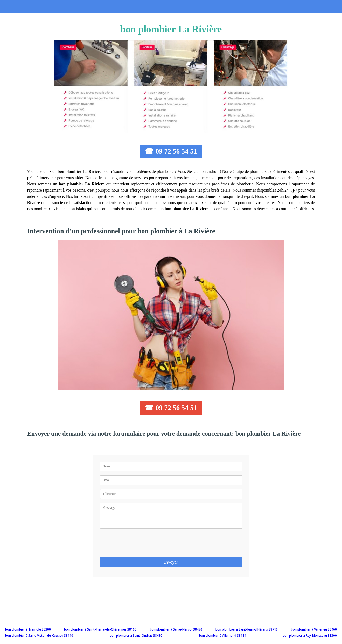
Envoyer (171, 562)
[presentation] (139, 545)
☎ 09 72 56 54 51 (171, 151)
